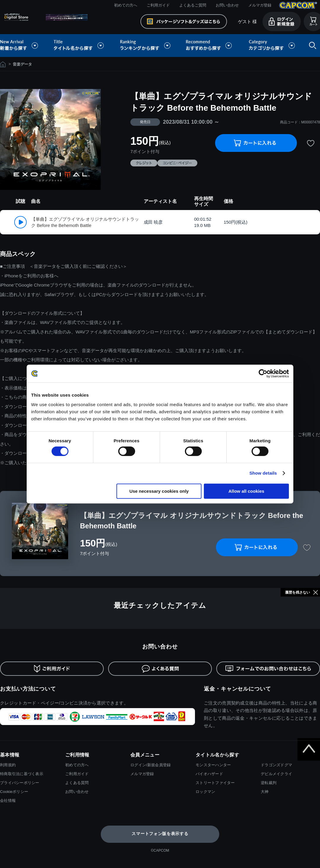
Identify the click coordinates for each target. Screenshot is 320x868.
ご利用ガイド (158, 5)
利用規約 (8, 765)
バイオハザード (209, 774)
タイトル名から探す (79, 46)
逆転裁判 (269, 783)
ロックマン (205, 792)
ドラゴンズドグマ (276, 765)
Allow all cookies (246, 491)
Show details (263, 473)
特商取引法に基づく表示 (22, 774)
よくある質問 (77, 783)
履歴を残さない (297, 592)
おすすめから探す (210, 46)
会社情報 (8, 801)
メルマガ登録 (260, 5)
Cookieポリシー (14, 792)
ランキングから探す (146, 46)
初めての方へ (126, 5)
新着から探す (23, 46)
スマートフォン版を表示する (160, 834)
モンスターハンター (213, 765)
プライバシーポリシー (20, 783)
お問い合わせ (227, 5)
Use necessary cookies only (159, 491)
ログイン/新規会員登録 (151, 765)
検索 (311, 46)
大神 (265, 792)
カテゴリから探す (272, 46)
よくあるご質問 (193, 5)
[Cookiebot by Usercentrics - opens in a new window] (263, 373)
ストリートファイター (215, 783)
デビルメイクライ (276, 774)
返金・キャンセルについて (237, 689)
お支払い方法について (28, 689)
